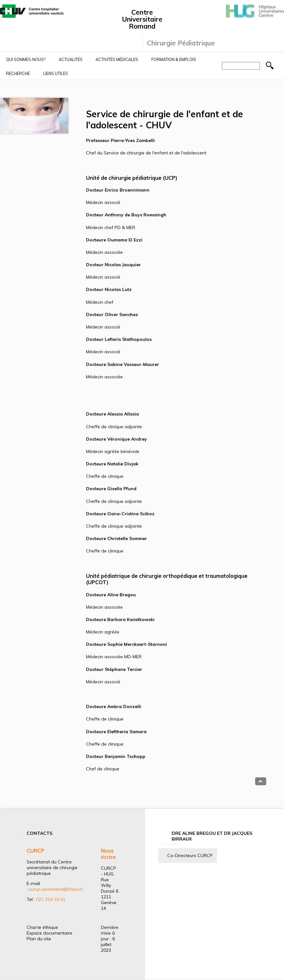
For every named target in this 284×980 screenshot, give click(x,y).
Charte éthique (42, 927)
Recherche (18, 73)
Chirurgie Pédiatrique (181, 43)
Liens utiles (56, 73)
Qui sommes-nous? (26, 59)
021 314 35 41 (51, 899)
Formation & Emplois (174, 59)
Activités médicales (117, 59)
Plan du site (39, 939)
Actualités (71, 59)
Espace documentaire (50, 933)
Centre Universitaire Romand (142, 19)
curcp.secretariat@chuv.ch (56, 889)
